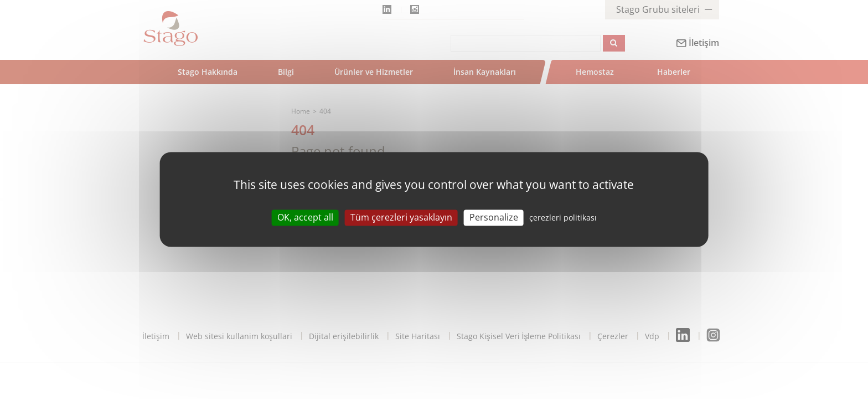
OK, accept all (305, 217)
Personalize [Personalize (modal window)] (494, 217)
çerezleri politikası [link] (563, 218)
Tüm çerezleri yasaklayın (401, 217)
